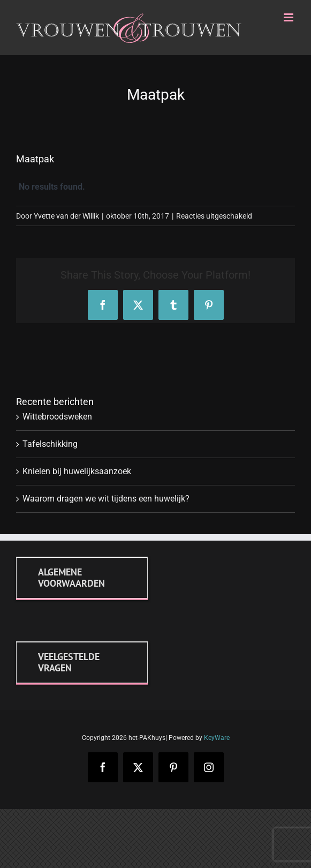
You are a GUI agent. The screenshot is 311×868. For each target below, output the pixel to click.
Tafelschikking (50, 444)
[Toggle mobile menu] (289, 17)
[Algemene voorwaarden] (82, 578)
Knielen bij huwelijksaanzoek (77, 471)
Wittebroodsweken (57, 417)
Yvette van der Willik (66, 216)
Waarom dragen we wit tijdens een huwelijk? (106, 499)
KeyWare (217, 738)
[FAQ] (82, 662)
